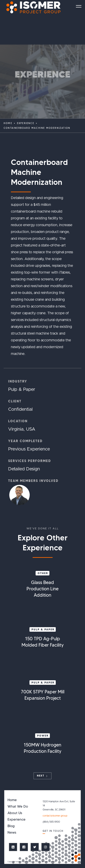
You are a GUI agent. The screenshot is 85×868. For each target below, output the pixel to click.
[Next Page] (42, 776)
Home (8, 123)
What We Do (18, 806)
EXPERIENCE (26, 123)
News (12, 832)
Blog (11, 826)
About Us (15, 813)
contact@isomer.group (55, 816)
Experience (16, 820)
